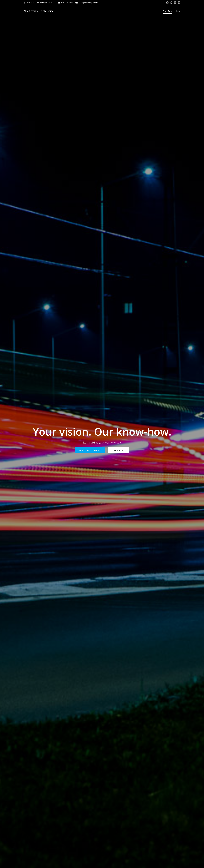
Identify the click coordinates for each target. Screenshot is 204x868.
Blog (178, 11)
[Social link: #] (167, 3)
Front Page (168, 11)
